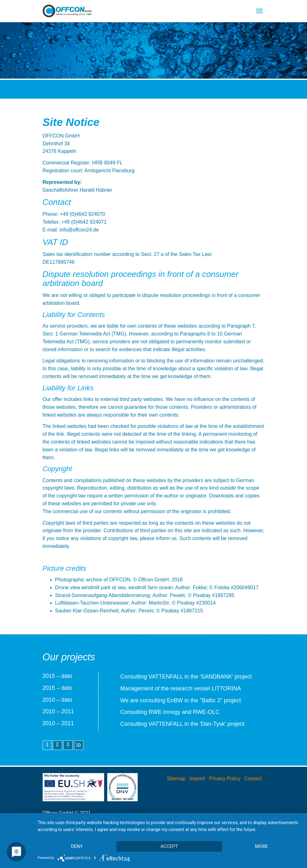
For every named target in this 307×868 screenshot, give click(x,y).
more (261, 846)
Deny (77, 846)
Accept (169, 846)
